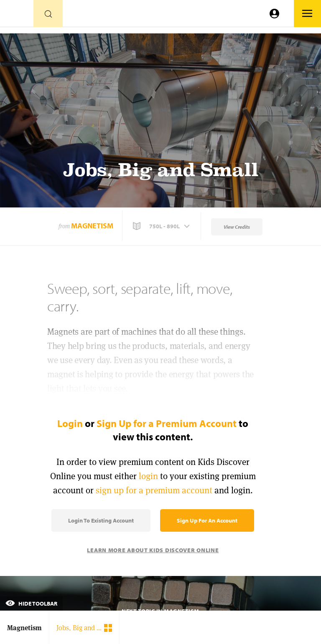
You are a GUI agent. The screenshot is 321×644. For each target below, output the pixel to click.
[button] (162, 226)
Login (70, 423)
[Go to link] (17, 16)
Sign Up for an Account (207, 520)
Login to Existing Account (101, 520)
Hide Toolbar (31, 604)
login (148, 476)
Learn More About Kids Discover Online (153, 550)
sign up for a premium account (154, 490)
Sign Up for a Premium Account (167, 423)
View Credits (237, 227)
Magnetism (92, 226)
